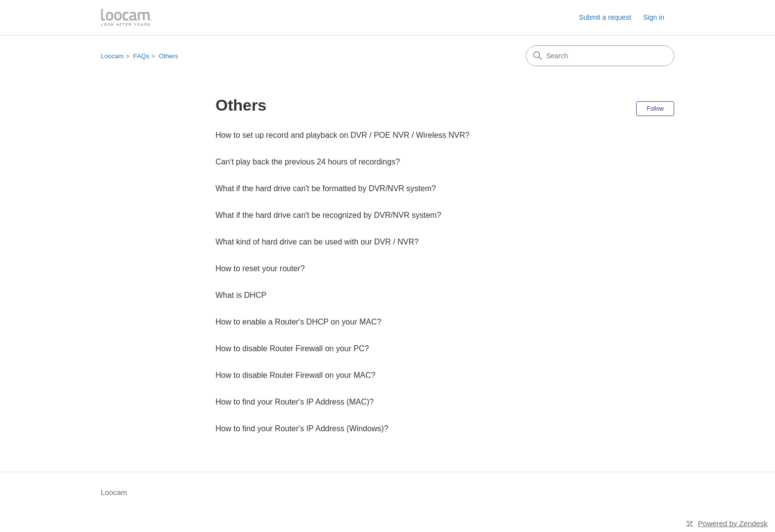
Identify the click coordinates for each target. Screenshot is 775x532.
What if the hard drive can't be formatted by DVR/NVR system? (326, 188)
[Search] (600, 56)
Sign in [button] (654, 17)
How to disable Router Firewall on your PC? (292, 348)
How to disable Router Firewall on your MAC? (296, 375)
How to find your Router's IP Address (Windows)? (302, 429)
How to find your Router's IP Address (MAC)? (295, 402)
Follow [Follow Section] (655, 109)
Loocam (112, 56)
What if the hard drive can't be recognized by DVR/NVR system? (328, 215)
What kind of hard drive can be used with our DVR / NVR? (317, 242)
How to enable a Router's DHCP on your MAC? (298, 322)
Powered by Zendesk (733, 523)
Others (168, 56)
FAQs (141, 56)
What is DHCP (241, 295)
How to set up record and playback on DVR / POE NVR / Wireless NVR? (343, 135)
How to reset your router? (260, 268)
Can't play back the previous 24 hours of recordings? (308, 162)
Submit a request (605, 17)
